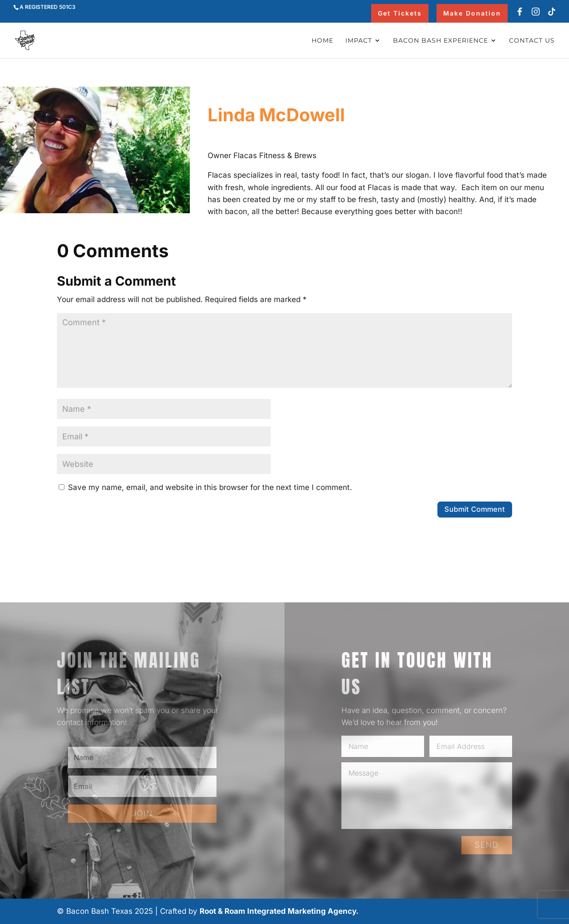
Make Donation (472, 13)
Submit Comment (475, 509)
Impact (359, 41)
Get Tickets (400, 13)
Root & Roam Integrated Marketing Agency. (279, 911)
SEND (487, 845)
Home (323, 41)
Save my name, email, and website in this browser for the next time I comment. (210, 487)
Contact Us (532, 41)
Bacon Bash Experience (441, 41)
